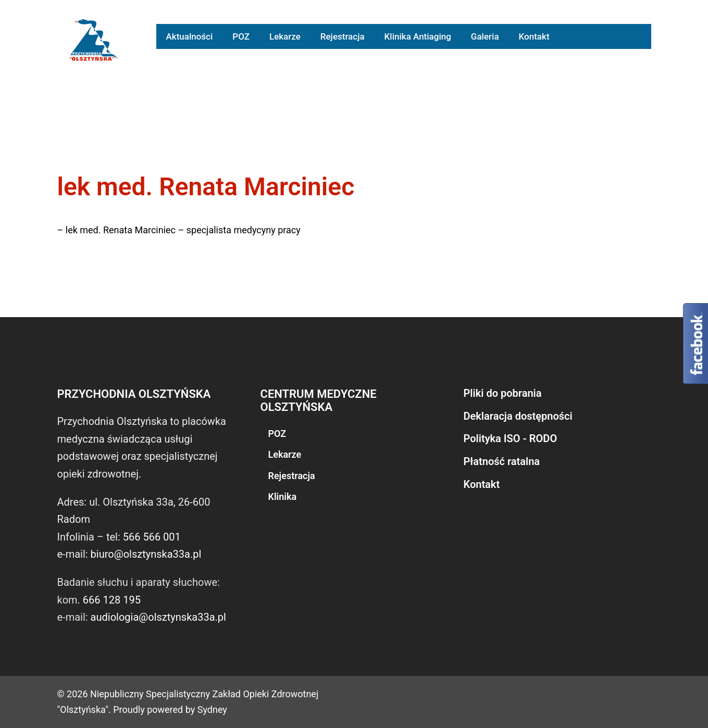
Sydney (212, 710)
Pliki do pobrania (503, 393)
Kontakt (534, 36)
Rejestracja (343, 36)
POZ (241, 36)
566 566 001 (152, 537)
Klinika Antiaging (418, 36)
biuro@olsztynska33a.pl (146, 554)
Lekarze (285, 36)
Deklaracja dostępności (518, 416)
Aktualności (190, 36)
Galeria (485, 36)
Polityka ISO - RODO (511, 438)
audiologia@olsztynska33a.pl (158, 617)
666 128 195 (112, 600)
